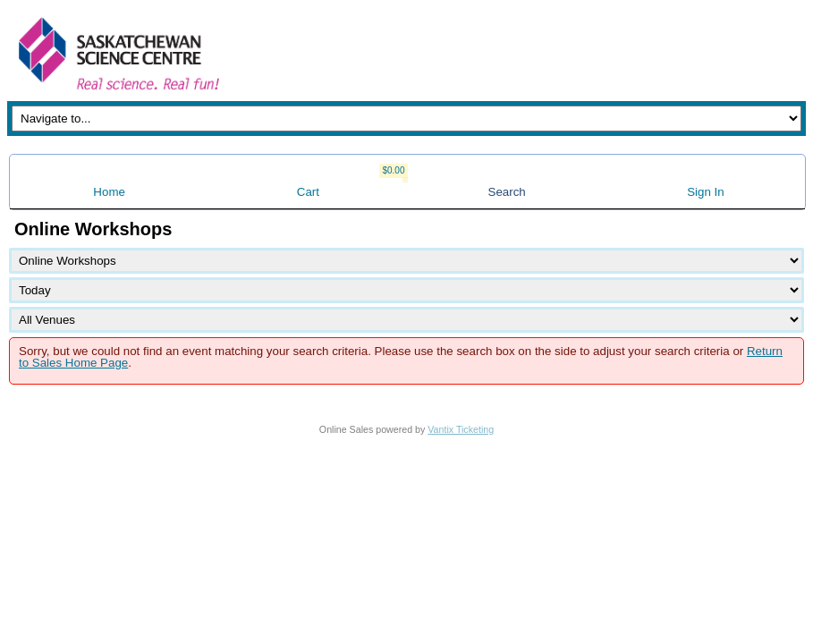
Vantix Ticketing (461, 429)
